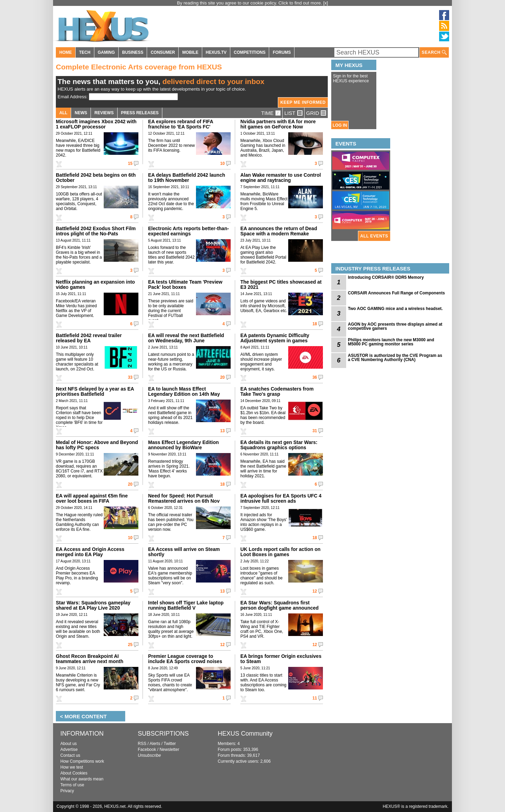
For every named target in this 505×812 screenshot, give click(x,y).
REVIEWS (104, 113)
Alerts (155, 744)
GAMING (106, 52)
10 (222, 164)
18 (315, 324)
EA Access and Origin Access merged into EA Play (90, 552)
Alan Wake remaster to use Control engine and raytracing (281, 178)
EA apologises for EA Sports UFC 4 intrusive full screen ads (281, 498)
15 (130, 164)
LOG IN (340, 125)
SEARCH (434, 53)
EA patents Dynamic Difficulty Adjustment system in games (275, 338)
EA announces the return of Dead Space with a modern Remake (279, 231)
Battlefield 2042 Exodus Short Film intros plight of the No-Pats (96, 231)
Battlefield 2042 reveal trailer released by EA (89, 338)
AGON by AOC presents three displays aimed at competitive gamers (395, 326)
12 (315, 591)
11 (315, 698)
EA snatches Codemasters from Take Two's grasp (277, 391)
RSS (142, 744)
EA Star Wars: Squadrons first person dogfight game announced (280, 605)
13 (222, 431)
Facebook (147, 750)
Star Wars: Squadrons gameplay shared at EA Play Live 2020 (93, 605)
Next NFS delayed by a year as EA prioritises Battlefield (95, 391)
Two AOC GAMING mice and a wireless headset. (395, 309)
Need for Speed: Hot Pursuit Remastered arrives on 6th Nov (184, 498)
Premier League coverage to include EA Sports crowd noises (185, 659)
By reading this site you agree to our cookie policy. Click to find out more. (250, 3)
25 (130, 645)
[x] (326, 3)
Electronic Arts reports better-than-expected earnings (189, 231)
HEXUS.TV (216, 52)
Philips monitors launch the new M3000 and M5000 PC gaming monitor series (391, 342)
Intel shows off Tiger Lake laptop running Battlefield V (186, 605)
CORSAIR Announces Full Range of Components (396, 293)
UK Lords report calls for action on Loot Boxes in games (280, 552)
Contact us (70, 755)
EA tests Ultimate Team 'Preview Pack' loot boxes (185, 284)
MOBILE (190, 52)
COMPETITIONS (250, 52)
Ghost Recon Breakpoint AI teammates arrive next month (90, 659)
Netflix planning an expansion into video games (95, 284)
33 (130, 377)
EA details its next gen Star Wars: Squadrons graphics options (279, 445)
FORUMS (282, 52)
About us (69, 744)
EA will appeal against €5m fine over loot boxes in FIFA (92, 498)
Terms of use (72, 785)
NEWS (81, 113)
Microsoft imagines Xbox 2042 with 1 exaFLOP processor (96, 124)
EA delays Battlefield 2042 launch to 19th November (187, 178)
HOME (66, 52)
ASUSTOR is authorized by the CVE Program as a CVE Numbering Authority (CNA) (395, 358)
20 (222, 377)
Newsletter (169, 750)
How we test (72, 767)
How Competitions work (82, 761)
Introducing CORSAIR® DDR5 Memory (386, 277)
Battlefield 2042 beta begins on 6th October (96, 178)
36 (315, 377)
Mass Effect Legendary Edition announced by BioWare (183, 445)
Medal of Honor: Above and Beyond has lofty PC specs (97, 445)
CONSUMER (163, 52)
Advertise (69, 750)
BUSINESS (133, 52)
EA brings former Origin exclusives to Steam (281, 659)
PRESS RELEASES (140, 113)
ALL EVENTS (374, 236)
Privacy (67, 791)
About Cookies (74, 773)
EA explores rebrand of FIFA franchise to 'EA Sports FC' (181, 124)
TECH (85, 52)
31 (315, 431)
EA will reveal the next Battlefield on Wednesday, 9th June (186, 338)
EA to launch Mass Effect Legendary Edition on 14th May (184, 391)
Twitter (170, 744)
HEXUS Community (245, 734)
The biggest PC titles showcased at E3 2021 (281, 284)
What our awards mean (82, 779)
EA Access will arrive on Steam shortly (184, 552)
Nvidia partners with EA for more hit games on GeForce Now (278, 124)
